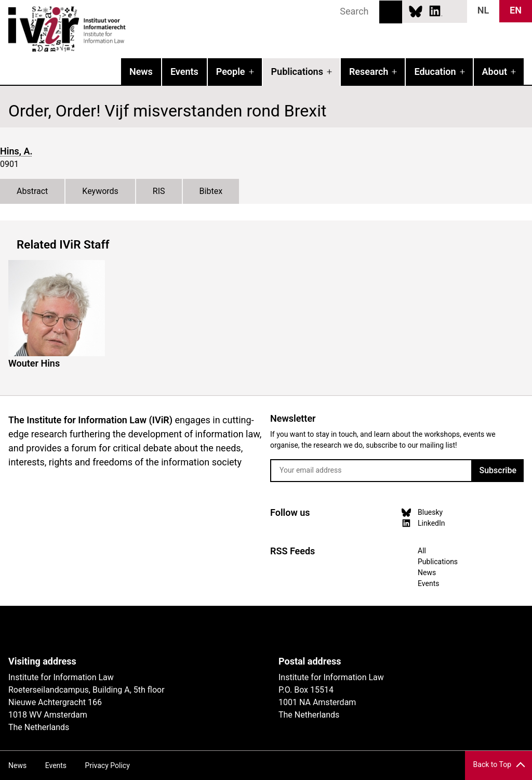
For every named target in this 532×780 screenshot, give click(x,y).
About (495, 71)
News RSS (454, 11)
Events (184, 71)
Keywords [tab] (100, 191)
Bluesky (416, 11)
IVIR (133, 29)
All (422, 551)
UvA (129, 631)
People (231, 71)
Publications (297, 71)
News (141, 71)
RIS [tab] (159, 191)
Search (391, 12)
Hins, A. (16, 151)
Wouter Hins (34, 363)
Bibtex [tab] (211, 191)
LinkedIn (435, 11)
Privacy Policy (108, 765)
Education (435, 71)
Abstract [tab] (32, 191)
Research (369, 71)
